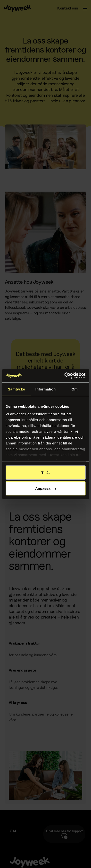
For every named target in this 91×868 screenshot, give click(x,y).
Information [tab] (46, 389)
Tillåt (45, 472)
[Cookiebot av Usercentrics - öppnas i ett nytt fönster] (65, 376)
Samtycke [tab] (16, 389)
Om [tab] (75, 389)
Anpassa (46, 488)
